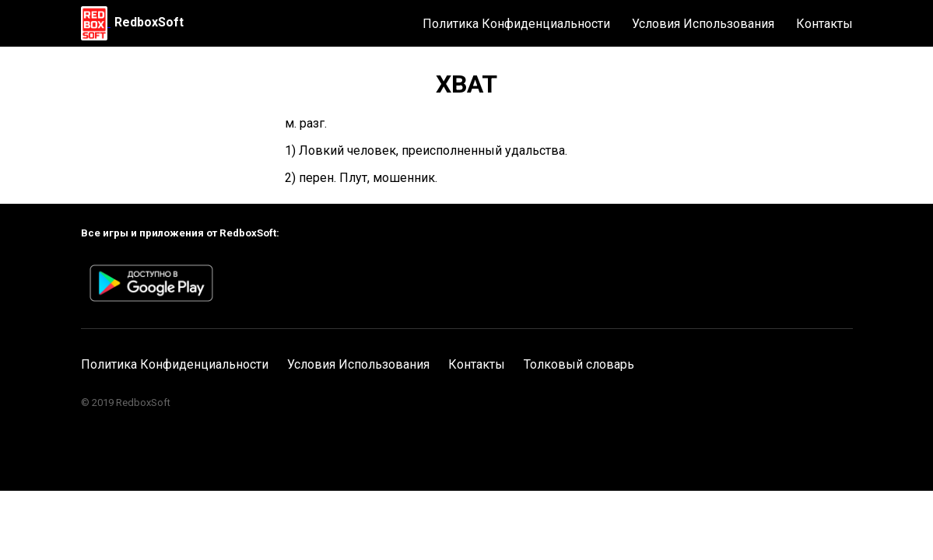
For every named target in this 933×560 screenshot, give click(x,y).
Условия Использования (703, 24)
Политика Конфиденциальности (516, 24)
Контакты (824, 24)
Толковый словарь (579, 364)
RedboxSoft (149, 22)
